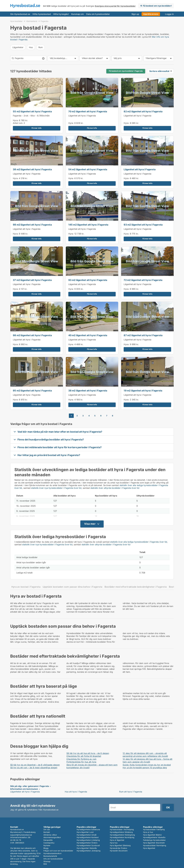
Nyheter (47, 845)
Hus (31, 47)
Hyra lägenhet (149, 848)
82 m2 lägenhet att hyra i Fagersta (143, 111)
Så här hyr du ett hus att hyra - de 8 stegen (88, 753)
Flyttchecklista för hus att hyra (81, 762)
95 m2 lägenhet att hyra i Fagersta (32, 391)
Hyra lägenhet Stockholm (154, 843)
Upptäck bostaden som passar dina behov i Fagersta (72, 587)
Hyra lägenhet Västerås (87, 848)
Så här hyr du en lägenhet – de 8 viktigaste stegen (35, 765)
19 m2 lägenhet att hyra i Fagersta (143, 391)
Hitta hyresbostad (42, 14)
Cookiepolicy (49, 843)
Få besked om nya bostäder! (157, 6)
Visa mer (90, 524)
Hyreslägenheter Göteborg (121, 832)
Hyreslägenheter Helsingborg (122, 835)
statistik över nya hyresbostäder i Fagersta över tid (56, 488)
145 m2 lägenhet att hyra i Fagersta (88, 225)
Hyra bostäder (16, 21)
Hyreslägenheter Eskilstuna (88, 829)
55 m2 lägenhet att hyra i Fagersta (32, 111)
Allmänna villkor (50, 835)
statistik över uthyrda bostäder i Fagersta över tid (115, 488)
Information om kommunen (24, 789)
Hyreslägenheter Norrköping (122, 837)
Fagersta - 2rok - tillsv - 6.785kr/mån (31, 116)
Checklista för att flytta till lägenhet (84, 756)
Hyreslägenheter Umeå (87, 835)
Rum (41, 47)
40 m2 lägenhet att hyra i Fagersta (88, 335)
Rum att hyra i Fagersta (131, 792)
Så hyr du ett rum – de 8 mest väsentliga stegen (34, 768)
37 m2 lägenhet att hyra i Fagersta (32, 280)
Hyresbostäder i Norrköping (122, 829)
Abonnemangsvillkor (52, 837)
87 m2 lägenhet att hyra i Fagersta (143, 335)
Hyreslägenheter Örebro (87, 843)
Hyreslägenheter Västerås (154, 837)
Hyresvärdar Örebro (119, 848)
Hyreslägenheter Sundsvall (88, 845)
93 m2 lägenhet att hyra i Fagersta (143, 225)
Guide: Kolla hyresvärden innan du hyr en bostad (147, 765)
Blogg (46, 848)
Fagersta (44, 21)
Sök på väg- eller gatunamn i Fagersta (30, 786)
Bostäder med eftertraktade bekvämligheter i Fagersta (136, 587)
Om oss (47, 829)
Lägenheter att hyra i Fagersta (25, 792)
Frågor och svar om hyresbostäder (58, 851)
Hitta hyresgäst (61, 14)
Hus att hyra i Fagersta (76, 792)
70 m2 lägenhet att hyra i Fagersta (88, 111)
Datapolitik (48, 840)
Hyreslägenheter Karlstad (88, 837)
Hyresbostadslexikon (52, 853)
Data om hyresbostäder (98, 14)
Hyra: (16, 120)
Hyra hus (114, 843)
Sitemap (47, 861)
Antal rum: (18, 123)
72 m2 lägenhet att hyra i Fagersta (143, 280)
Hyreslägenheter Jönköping (89, 851)
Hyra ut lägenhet (117, 840)
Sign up (135, 14)
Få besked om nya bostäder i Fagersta (126, 71)
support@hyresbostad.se (21, 835)
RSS (45, 864)
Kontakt (47, 832)
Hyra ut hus (148, 832)
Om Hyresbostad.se (20, 14)
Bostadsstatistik (50, 856)
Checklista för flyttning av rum (81, 759)
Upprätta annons (151, 14)
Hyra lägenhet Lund (85, 832)
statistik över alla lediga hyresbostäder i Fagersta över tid (139, 542)
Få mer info (37, 128)
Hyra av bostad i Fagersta (26, 587)
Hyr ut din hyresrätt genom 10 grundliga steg (145, 768)
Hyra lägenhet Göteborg (120, 845)
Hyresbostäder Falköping (154, 829)
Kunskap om (77, 14)
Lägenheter (18, 47)
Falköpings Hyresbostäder (154, 840)
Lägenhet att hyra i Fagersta (82, 116)
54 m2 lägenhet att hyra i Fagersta (88, 169)
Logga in (169, 14)
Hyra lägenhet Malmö (152, 835)
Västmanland (32, 21)
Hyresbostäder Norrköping (155, 845)
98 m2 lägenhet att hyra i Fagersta (32, 225)
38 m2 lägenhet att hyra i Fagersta (32, 169)
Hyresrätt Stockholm (119, 851)
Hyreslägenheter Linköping (88, 840)
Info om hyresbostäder (53, 859)
